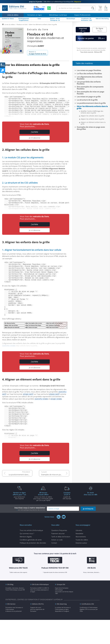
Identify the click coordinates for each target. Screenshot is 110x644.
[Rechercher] (93, 8)
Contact (54, 567)
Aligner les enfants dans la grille (92, 119)
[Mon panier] (100, 8)
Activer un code (57, 564)
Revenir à (37, 53)
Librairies (79, 554)
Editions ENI (14, 8)
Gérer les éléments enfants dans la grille (92, 107)
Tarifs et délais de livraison (61, 561)
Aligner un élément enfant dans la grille (93, 123)
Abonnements (81, 561)
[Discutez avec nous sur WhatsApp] (49, 8)
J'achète (35, 137)
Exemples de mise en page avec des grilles (55, 499)
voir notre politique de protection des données (32, 534)
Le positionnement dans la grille (21, 499)
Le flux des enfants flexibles (89, 73)
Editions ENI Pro (38, 628)
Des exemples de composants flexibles (90, 88)
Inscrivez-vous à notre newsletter (30, 533)
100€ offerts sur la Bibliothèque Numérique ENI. (55, 2)
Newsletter (79, 558)
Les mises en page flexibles (89, 70)
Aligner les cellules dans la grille (92, 116)
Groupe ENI (61, 609)
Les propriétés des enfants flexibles (89, 83)
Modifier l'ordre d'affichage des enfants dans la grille (92, 112)
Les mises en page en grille (89, 97)
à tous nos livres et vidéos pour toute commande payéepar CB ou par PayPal (43, 521)
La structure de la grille (87, 100)
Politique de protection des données (33, 567)
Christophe (36, 46)
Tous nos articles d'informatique (31, 554)
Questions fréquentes (59, 554)
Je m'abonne (35, 143)
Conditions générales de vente (31, 564)
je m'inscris (88, 533)
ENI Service (11, 628)
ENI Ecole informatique (40, 609)
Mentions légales (26, 561)
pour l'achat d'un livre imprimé (19, 520)
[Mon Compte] (106, 8)
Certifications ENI (88, 628)
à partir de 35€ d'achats (67, 520)
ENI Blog (10, 609)
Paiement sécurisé (58, 558)
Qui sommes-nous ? (27, 558)
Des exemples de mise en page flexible (91, 93)
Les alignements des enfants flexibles (90, 78)
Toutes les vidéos (82, 564)
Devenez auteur (81, 567)
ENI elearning (62, 628)
